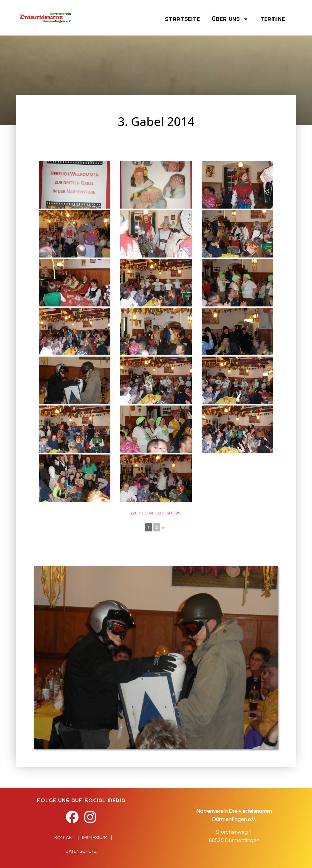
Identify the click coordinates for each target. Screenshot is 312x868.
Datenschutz (81, 851)
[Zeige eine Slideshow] (156, 513)
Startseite (183, 19)
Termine (273, 19)
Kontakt (64, 838)
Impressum (95, 838)
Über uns (230, 19)
